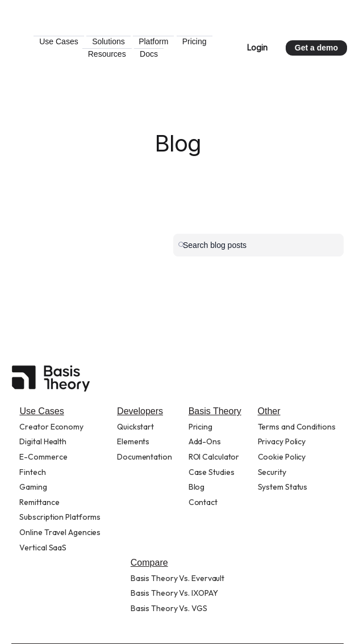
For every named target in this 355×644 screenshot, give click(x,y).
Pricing (109, 54)
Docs (197, 54)
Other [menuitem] (269, 411)
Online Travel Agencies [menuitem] (60, 532)
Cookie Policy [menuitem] (282, 457)
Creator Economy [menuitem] (51, 427)
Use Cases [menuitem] (41, 411)
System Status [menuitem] (283, 487)
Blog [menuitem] (197, 487)
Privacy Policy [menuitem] (282, 441)
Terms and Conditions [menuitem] (297, 427)
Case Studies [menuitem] (212, 472)
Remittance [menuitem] (39, 502)
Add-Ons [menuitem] (205, 441)
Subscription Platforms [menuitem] (60, 517)
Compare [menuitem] (149, 563)
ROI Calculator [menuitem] (214, 457)
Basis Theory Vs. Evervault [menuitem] (177, 578)
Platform (201, 41)
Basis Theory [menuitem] (215, 411)
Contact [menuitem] (203, 502)
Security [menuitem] (272, 472)
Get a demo (316, 48)
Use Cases (106, 41)
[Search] (258, 245)
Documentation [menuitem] (145, 457)
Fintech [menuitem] (32, 472)
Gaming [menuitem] (33, 487)
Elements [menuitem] (133, 441)
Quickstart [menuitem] (135, 427)
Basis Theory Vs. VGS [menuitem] (169, 608)
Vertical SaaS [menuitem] (43, 548)
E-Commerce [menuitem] (43, 457)
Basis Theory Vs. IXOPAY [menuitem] (174, 593)
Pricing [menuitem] (201, 427)
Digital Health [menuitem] (43, 441)
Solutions (156, 41)
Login (257, 47)
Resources (154, 54)
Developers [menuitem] (140, 411)
